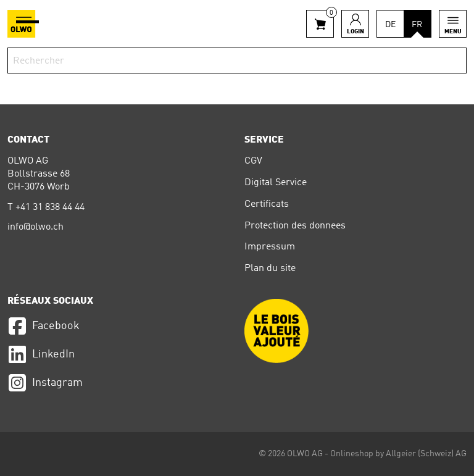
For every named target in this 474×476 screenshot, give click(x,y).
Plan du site (270, 269)
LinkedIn (41, 354)
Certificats (267, 204)
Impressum (270, 247)
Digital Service (276, 183)
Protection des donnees (295, 226)
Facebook (44, 326)
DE (390, 25)
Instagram (45, 383)
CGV (253, 161)
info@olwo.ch (35, 227)
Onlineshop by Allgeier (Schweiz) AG (398, 454)
